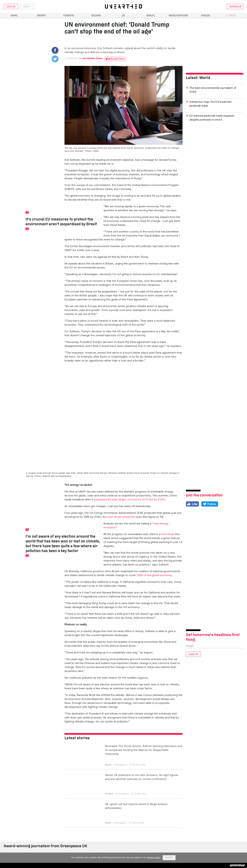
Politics (109, 794)
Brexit (108, 765)
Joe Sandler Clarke (92, 58)
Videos (206, 16)
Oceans (96, 16)
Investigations (178, 16)
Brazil (151, 16)
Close (169, 858)
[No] (243, 858)
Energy (41, 16)
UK (123, 16)
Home (14, 16)
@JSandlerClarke (116, 59)
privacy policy (154, 857)
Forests (69, 16)
